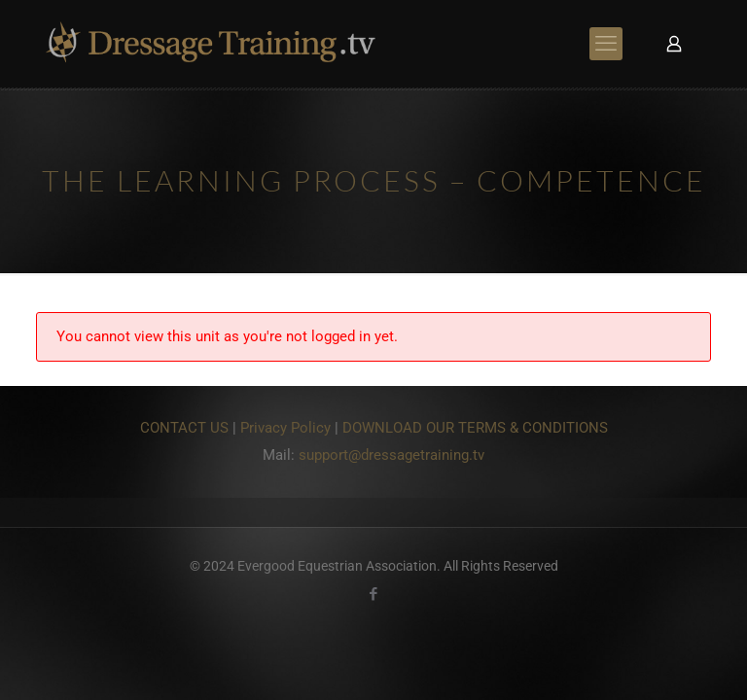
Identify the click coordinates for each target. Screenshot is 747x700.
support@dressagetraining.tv (391, 455)
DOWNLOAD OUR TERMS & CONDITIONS (475, 428)
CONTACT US (184, 428)
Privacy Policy (285, 428)
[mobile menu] (606, 44)
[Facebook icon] (374, 594)
